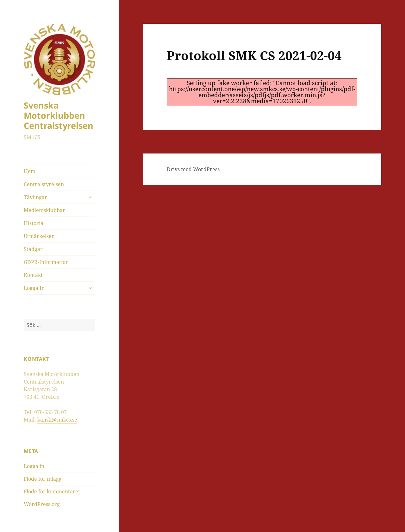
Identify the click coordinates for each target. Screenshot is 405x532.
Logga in (34, 466)
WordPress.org (42, 504)
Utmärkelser (39, 236)
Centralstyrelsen (44, 184)
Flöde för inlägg (43, 479)
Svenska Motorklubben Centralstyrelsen (59, 115)
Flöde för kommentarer (52, 491)
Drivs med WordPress (193, 169)
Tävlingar (35, 197)
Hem (30, 171)
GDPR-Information (46, 262)
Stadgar (33, 249)
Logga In (34, 288)
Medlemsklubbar (44, 210)
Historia (34, 223)
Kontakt (33, 275)
